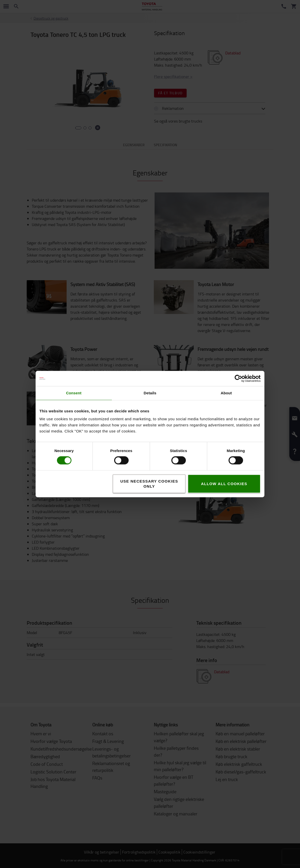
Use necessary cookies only (149, 483)
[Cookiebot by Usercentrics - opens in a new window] (238, 379)
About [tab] (226, 393)
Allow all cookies (224, 483)
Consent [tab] (74, 393)
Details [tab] (150, 393)
